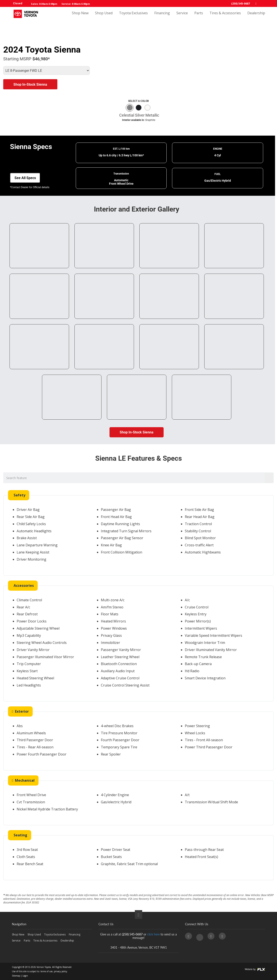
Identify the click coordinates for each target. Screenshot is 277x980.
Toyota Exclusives (133, 17)
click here (153, 934)
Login (25, 976)
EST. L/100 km (121, 149)
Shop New (80, 17)
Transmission (121, 174)
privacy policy (60, 971)
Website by (255, 969)
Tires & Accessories (225, 17)
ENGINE (218, 149)
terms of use (47, 971)
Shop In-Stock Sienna (30, 84)
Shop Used (104, 17)
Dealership (256, 17)
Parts (199, 17)
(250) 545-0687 (241, 4)
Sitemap (16, 976)
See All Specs (25, 178)
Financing (162, 17)
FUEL (218, 174)
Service (182, 17)
